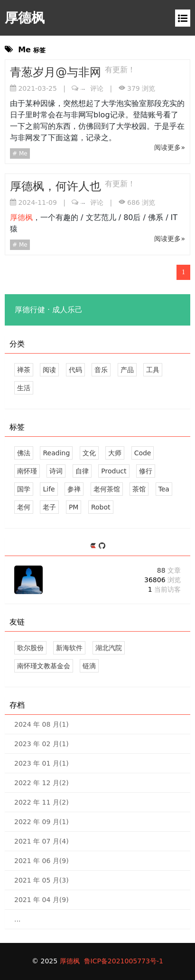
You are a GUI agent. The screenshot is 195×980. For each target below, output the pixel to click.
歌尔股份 (30, 648)
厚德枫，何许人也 (57, 186)
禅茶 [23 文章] (24, 370)
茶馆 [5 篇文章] (139, 489)
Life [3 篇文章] (49, 489)
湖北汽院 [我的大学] (109, 648)
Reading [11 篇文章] (56, 453)
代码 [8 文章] (75, 370)
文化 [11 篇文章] (89, 453)
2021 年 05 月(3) (42, 880)
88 (169, 570)
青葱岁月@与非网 (57, 72)
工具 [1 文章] (153, 370)
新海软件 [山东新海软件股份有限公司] (69, 648)
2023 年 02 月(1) (42, 744)
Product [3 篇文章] (114, 471)
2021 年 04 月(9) (42, 900)
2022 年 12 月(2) (42, 783)
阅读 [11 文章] (49, 370)
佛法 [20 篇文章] (24, 453)
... (17, 919)
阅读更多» (170, 147)
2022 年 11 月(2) (42, 802)
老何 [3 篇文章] (24, 507)
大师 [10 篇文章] (115, 453)
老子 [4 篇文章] (49, 507)
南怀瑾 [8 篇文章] (27, 471)
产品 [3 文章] (127, 370)
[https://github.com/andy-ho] (102, 546)
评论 (92, 88)
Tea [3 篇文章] (164, 489)
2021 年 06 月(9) (42, 861)
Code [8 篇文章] (143, 453)
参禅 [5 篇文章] (74, 489)
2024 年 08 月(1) (42, 724)
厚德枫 (25, 18)
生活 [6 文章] (24, 388)
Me (22, 154)
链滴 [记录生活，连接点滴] (89, 666)
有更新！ (120, 70)
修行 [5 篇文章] (146, 471)
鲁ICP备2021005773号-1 (124, 961)
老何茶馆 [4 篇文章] (107, 489)
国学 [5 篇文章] (24, 489)
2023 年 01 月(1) (42, 763)
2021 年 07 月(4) (42, 841)
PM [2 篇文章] (74, 507)
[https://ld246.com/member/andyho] (94, 546)
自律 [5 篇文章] (82, 471)
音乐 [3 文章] (101, 370)
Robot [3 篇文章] (101, 507)
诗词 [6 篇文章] (56, 471)
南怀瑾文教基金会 (44, 666)
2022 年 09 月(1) (42, 822)
